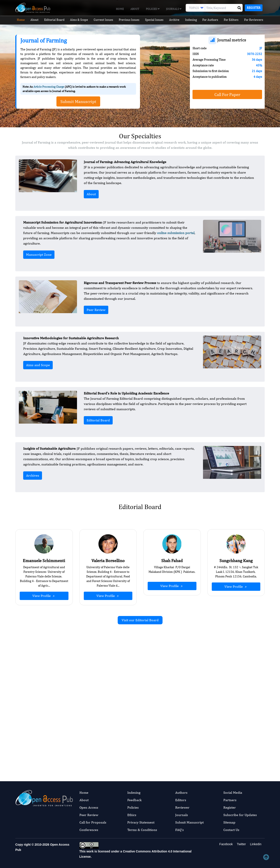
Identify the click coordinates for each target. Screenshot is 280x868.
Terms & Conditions (142, 830)
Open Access (89, 807)
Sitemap (229, 822)
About (135, 9)
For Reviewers (256, 20)
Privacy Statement (141, 822)
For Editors (233, 20)
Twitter (241, 844)
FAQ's (179, 830)
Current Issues (103, 20)
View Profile (44, 596)
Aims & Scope (79, 20)
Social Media (233, 793)
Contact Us (231, 830)
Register (254, 8)
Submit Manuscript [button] (78, 101)
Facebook (226, 844)
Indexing (192, 20)
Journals (174, 9)
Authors (181, 793)
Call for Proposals (93, 822)
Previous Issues (129, 20)
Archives (33, 475)
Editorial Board (54, 20)
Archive (175, 20)
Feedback (134, 800)
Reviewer (182, 807)
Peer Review (96, 310)
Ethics (132, 815)
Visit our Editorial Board (140, 620)
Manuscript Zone (39, 255)
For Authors (212, 20)
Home (120, 9)
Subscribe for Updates (240, 815)
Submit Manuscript (189, 822)
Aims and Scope (38, 365)
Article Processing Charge (49, 87)
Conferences (89, 830)
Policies (153, 9)
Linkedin (255, 844)
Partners (230, 800)
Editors (181, 800)
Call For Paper (227, 94)
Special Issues (154, 20)
